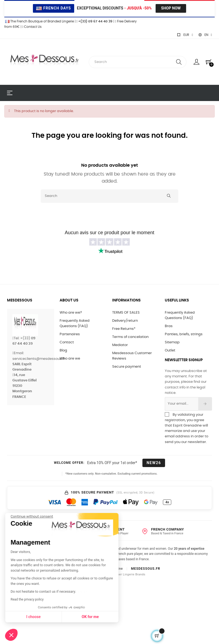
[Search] (109, 196)
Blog (63, 350)
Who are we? (71, 313)
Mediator (120, 345)
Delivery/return (125, 321)
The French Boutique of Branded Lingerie (39, 21)
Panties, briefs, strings (184, 334)
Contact (67, 342)
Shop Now (171, 8)
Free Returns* (124, 329)
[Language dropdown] (205, 35)
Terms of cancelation (130, 337)
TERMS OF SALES (126, 313)
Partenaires (70, 334)
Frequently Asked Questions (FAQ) (75, 323)
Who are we (70, 359)
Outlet (170, 350)
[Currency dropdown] (185, 35)
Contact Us (32, 27)
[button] (11, 635)
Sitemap (172, 342)
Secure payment (127, 367)
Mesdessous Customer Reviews (132, 356)
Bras (169, 326)
